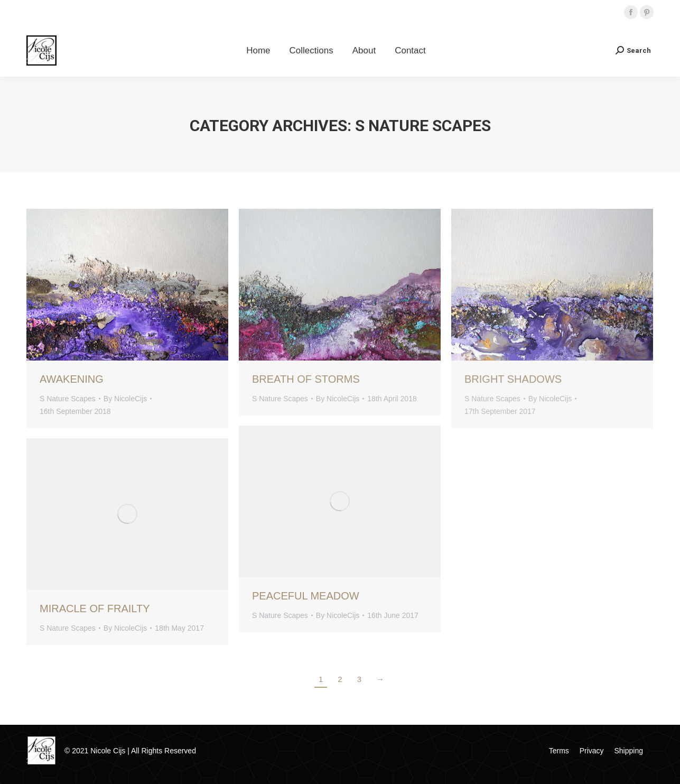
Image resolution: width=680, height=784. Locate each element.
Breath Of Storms (306, 379)
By (125, 399)
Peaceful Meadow (306, 596)
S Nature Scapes (68, 399)
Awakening (72, 379)
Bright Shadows (513, 379)
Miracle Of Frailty (95, 608)
